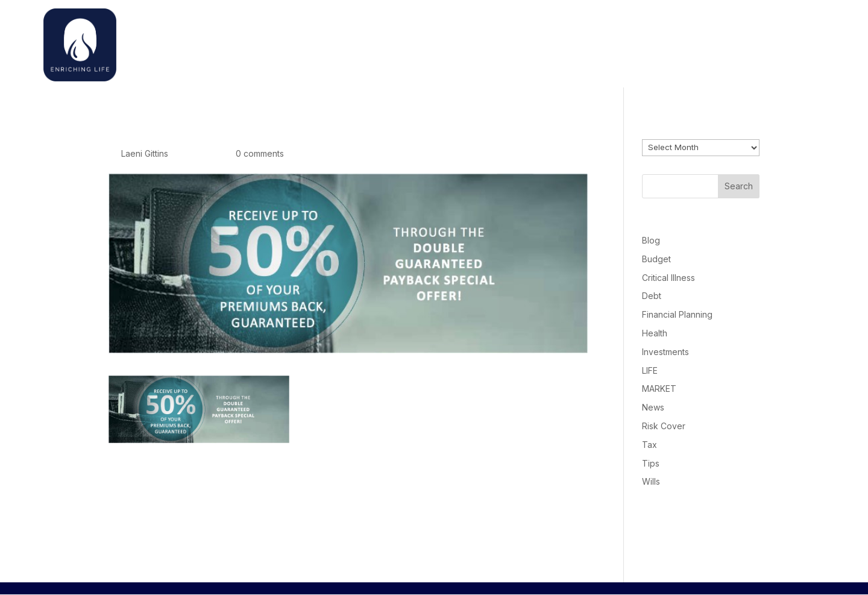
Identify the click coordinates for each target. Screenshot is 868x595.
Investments (665, 352)
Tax (649, 445)
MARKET (659, 389)
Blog (651, 240)
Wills (651, 481)
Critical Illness (668, 278)
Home (599, 42)
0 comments (260, 153)
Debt (652, 296)
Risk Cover (664, 426)
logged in (179, 525)
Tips (651, 463)
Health (655, 333)
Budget (656, 259)
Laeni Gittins (145, 153)
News (653, 407)
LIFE (650, 370)
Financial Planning (677, 314)
